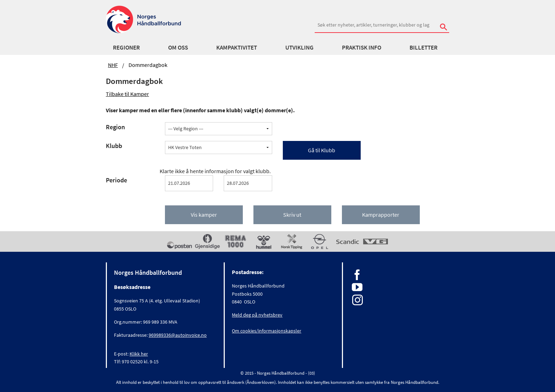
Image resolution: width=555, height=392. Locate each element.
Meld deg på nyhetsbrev (257, 315)
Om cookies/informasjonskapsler (267, 331)
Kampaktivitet (237, 47)
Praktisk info (362, 47)
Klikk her (139, 354)
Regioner (126, 47)
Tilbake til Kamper (127, 94)
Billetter (424, 47)
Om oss (178, 47)
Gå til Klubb (322, 150)
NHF (113, 65)
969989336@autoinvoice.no (178, 335)
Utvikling (299, 47)
